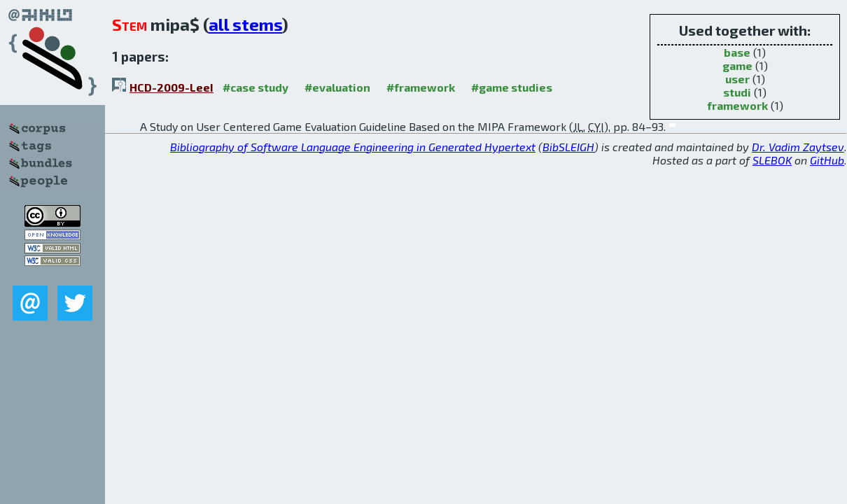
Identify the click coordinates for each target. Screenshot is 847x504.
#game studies (512, 87)
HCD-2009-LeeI (171, 87)
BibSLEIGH (568, 147)
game (737, 65)
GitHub (827, 160)
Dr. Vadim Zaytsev (798, 147)
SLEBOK (772, 160)
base (737, 52)
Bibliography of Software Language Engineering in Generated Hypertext (353, 147)
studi (737, 92)
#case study (255, 87)
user (737, 79)
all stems (245, 24)
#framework (421, 87)
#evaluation (337, 87)
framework (737, 105)
